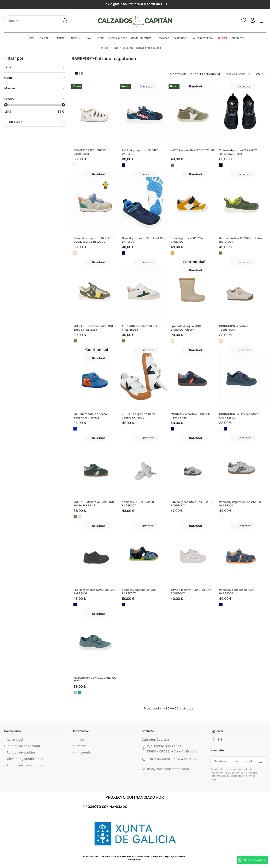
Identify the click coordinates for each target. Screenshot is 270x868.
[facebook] (213, 740)
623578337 (189, 759)
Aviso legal (15, 739)
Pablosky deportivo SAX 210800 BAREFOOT (240, 504)
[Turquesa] (80, 693)
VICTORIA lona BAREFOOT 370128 (192, 150)
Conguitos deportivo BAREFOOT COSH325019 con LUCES (94, 240)
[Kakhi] (172, 165)
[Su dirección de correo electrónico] (233, 761)
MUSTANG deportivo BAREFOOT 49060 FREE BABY (94, 504)
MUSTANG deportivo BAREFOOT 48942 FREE (191, 416)
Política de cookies (21, 752)
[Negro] (221, 165)
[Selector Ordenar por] (238, 74)
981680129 (162, 759)
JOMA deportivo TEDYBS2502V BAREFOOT (191, 592)
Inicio (80, 739)
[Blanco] (75, 165)
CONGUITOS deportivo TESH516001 (234, 328)
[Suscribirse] (261, 761)
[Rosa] (80, 517)
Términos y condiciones (25, 759)
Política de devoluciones (25, 765)
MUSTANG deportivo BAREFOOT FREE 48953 (142, 328)
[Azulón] (75, 429)
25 (259, 74)
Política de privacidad (23, 746)
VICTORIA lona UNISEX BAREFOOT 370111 (95, 680)
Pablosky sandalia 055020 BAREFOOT (237, 592)
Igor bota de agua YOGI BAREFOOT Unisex (186, 328)
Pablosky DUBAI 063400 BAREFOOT (138, 504)
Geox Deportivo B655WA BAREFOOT (187, 240)
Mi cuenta (83, 752)
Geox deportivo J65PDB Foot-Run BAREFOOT (144, 240)
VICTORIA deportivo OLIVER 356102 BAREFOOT (140, 416)
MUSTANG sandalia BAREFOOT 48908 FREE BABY (93, 328)
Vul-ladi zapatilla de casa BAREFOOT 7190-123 (90, 416)
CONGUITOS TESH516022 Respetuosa (90, 152)
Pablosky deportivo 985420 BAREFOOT (140, 152)
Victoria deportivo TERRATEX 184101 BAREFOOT (238, 152)
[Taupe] (75, 693)
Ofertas (81, 746)
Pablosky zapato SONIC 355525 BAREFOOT (94, 592)
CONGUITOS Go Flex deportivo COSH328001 (239, 416)
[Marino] (124, 165)
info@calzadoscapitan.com (168, 769)
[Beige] (75, 253)
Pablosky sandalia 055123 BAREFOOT (139, 592)
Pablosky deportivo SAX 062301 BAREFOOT (191, 504)
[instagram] (220, 740)
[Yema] (172, 253)
